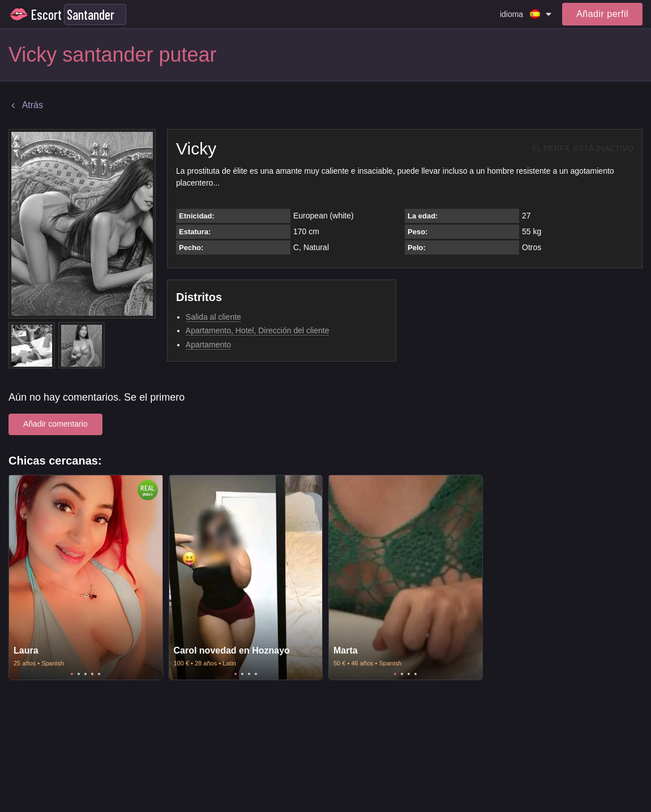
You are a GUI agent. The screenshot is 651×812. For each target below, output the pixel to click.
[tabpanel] (86, 577)
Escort (46, 14)
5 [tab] (99, 674)
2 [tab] (79, 674)
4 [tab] (92, 674)
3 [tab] (85, 674)
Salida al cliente (213, 317)
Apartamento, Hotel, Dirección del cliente (258, 330)
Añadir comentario (55, 424)
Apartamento (208, 345)
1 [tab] (72, 674)
